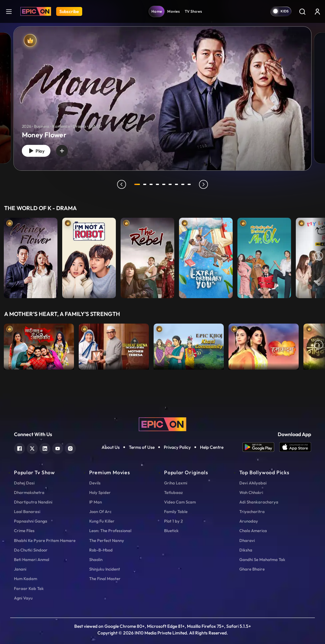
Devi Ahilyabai (253, 483)
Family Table (176, 511)
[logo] (162, 424)
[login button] (317, 11)
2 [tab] (146, 184)
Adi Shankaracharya (259, 502)
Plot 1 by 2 (173, 521)
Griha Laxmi (176, 483)
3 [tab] (152, 184)
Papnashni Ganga (31, 521)
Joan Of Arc (100, 511)
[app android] (261, 447)
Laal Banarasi (27, 511)
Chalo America (253, 531)
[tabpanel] (162, 93)
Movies (173, 11)
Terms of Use (142, 447)
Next (319, 257)
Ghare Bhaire (252, 569)
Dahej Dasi (24, 483)
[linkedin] (45, 448)
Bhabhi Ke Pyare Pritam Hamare (45, 540)
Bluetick (171, 531)
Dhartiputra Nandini (33, 502)
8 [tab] (184, 184)
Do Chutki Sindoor (31, 550)
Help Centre (212, 447)
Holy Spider (100, 492)
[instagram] (70, 448)
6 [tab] (171, 184)
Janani (20, 569)
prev (120, 184)
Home (157, 11)
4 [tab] (159, 184)
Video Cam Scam (180, 502)
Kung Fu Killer (102, 521)
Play (38, 150)
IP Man (96, 502)
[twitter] (32, 448)
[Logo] (36, 11)
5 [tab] (165, 184)
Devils (95, 483)
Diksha (246, 550)
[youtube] (58, 448)
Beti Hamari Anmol (32, 559)
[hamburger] (9, 11)
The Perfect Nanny (107, 540)
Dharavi (247, 540)
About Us (111, 447)
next (205, 184)
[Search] (302, 11)
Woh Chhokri (251, 492)
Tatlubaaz (173, 492)
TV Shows (193, 11)
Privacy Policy (177, 447)
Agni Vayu (23, 598)
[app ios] (295, 447)
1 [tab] (137, 184)
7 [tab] (178, 184)
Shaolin (96, 559)
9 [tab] (190, 184)
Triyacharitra (252, 511)
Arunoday (249, 521)
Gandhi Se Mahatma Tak (262, 559)
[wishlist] (67, 150)
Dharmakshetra (29, 492)
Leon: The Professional (110, 531)
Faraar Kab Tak (29, 588)
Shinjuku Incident (105, 569)
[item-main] (31, 257)
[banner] (162, 99)
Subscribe (69, 11)
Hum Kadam (26, 579)
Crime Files (24, 531)
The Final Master (105, 579)
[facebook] (20, 448)
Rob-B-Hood (101, 550)
